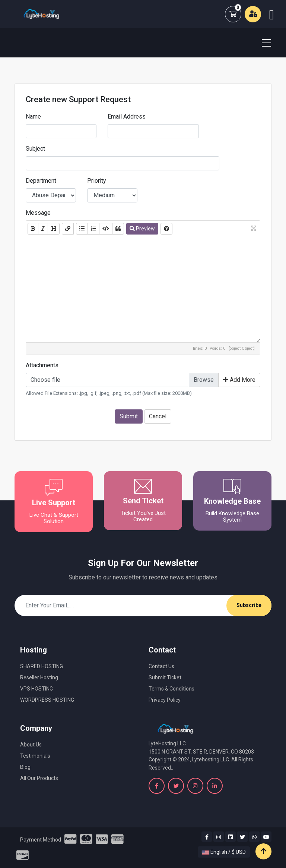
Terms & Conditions (171, 689)
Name (33, 117)
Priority (97, 181)
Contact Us (161, 666)
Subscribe (249, 605)
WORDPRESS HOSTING (47, 700)
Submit (129, 416)
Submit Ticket (165, 677)
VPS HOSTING (36, 689)
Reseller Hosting (39, 677)
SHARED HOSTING (42, 666)
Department (41, 181)
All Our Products (39, 778)
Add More (239, 380)
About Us (31, 745)
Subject (35, 149)
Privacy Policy (165, 700)
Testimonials (35, 756)
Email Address (127, 117)
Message (38, 213)
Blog (25, 767)
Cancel (158, 416)
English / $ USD (224, 852)
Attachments (42, 365)
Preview (142, 229)
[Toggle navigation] (262, 43)
